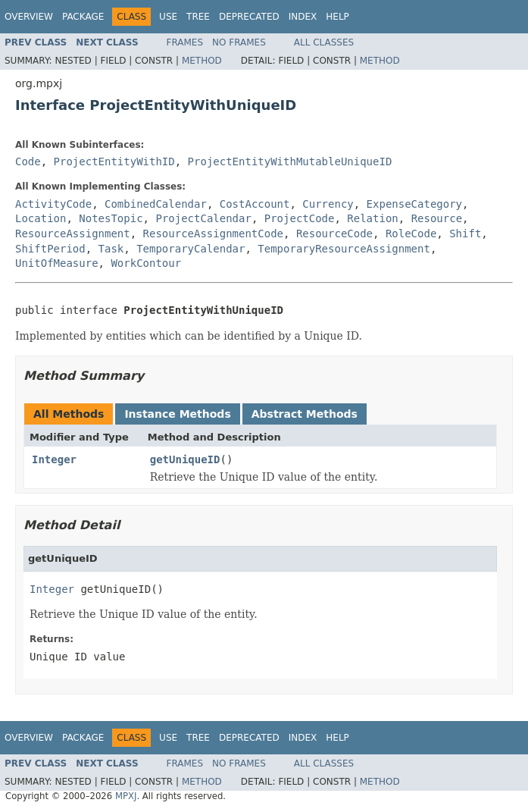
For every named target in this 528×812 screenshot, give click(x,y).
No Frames (239, 42)
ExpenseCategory (414, 204)
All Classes (324, 42)
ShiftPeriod (50, 249)
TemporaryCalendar (191, 249)
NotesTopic (111, 218)
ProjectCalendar (203, 218)
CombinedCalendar (156, 204)
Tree (198, 17)
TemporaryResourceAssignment (344, 249)
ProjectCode (300, 218)
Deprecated (249, 17)
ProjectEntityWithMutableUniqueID (290, 161)
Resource (437, 218)
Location (41, 218)
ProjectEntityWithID (114, 161)
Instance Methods (177, 414)
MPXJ (126, 796)
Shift (465, 234)
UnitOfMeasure (57, 263)
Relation (372, 218)
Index (303, 17)
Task (111, 249)
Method (202, 61)
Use (168, 17)
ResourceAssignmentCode (213, 234)
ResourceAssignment (73, 234)
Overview (29, 17)
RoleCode (411, 234)
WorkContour (146, 263)
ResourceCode (334, 234)
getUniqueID (185, 459)
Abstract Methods (305, 414)
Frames (185, 42)
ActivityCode (53, 204)
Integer (54, 459)
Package (83, 17)
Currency (328, 204)
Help (337, 17)
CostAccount (255, 204)
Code (28, 161)
